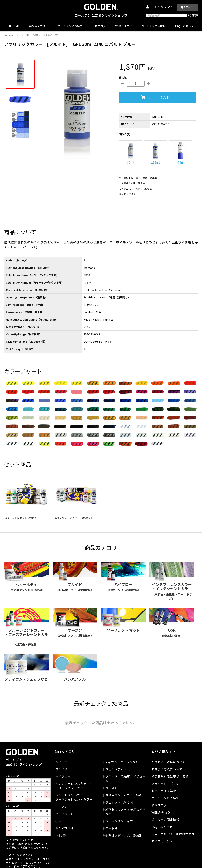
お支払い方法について (167, 769)
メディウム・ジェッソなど (120, 762)
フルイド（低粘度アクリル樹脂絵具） (39, 35)
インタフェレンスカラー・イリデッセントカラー (74, 786)
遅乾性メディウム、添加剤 (124, 835)
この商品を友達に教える (132, 183)
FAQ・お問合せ (184, 26)
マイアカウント (162, 7)
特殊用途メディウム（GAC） (125, 795)
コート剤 (112, 828)
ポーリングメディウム (121, 821)
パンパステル (65, 828)
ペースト (111, 788)
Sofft (63, 835)
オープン (61, 807)
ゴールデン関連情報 (153, 26)
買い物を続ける (127, 194)
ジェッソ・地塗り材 (119, 802)
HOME (14, 26)
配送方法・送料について (168, 762)
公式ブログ (99, 26)
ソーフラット (65, 814)
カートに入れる (158, 97)
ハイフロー (63, 776)
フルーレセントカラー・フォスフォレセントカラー (74, 797)
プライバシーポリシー (167, 784)
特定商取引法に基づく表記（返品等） (139, 178)
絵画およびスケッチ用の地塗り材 (126, 812)
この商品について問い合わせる (136, 189)
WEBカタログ (123, 26)
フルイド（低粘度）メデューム (126, 778)
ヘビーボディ (65, 762)
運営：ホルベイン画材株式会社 (173, 834)
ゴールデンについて (70, 26)
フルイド (62, 769)
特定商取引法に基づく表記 (170, 776)
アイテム (188, 7)
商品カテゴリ (39, 26)
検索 (193, 15)
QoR (59, 821)
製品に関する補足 (164, 791)
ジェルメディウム (118, 769)
